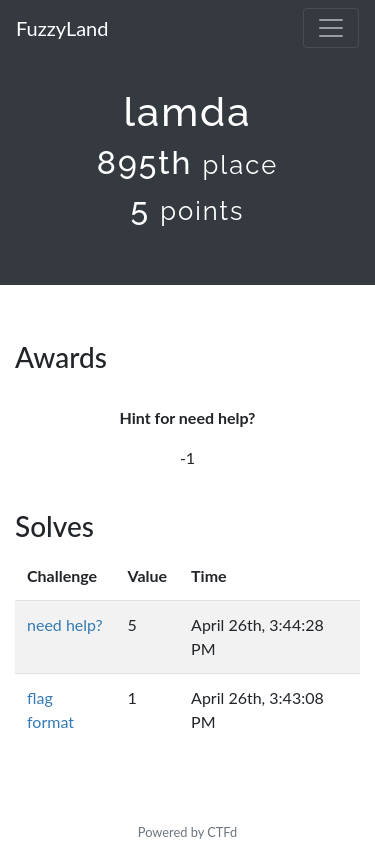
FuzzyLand (62, 28)
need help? (65, 624)
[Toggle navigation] (331, 28)
